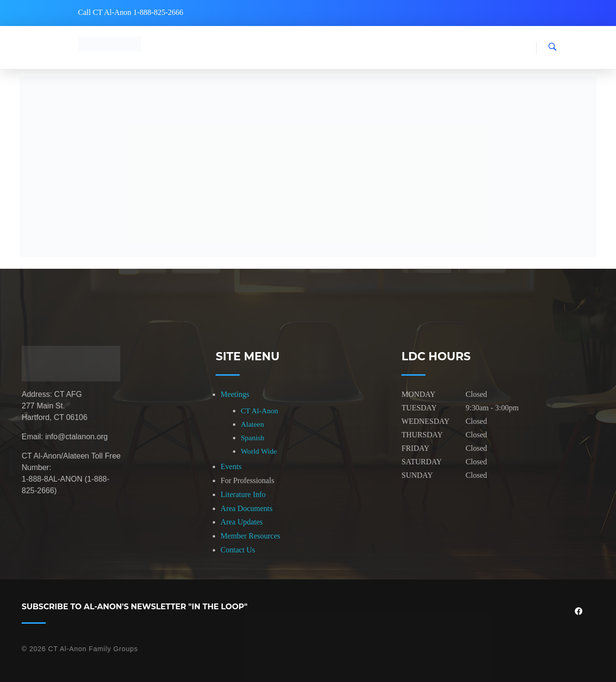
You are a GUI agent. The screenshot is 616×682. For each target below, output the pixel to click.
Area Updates (242, 522)
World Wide (259, 451)
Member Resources (250, 536)
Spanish (252, 438)
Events (231, 466)
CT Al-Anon (259, 411)
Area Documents (246, 508)
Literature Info (243, 494)
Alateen (252, 424)
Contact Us (238, 550)
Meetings (235, 394)
